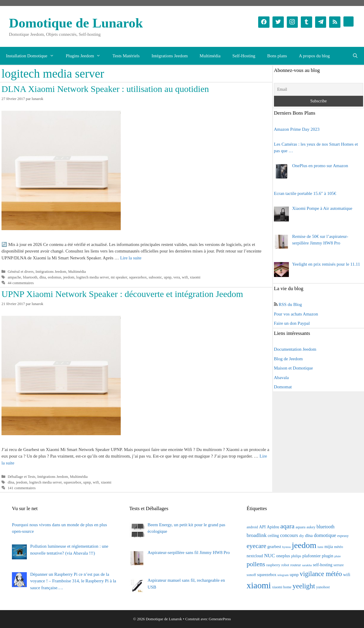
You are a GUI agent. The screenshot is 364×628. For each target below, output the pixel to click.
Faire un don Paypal (292, 323)
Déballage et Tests (22, 477)
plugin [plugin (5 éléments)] (328, 556)
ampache (14, 277)
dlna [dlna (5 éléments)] (309, 535)
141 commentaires (22, 488)
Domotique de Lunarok (76, 23)
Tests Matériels (126, 56)
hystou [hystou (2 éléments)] (286, 547)
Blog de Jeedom (288, 359)
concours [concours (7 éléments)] (289, 535)
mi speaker (119, 277)
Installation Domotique (33, 56)
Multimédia (210, 56)
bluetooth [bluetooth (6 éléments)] (326, 527)
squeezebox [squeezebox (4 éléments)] (267, 575)
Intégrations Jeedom (169, 56)
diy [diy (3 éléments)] (302, 536)
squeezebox (138, 277)
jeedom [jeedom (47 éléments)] (304, 545)
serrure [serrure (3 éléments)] (339, 565)
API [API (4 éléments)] (262, 527)
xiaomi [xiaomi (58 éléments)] (259, 585)
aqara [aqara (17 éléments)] (287, 526)
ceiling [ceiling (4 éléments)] (273, 536)
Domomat (283, 387)
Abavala (281, 378)
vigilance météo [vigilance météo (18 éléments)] (321, 574)
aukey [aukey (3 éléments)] (311, 527)
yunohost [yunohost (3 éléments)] (323, 587)
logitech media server (93, 277)
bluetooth (30, 277)
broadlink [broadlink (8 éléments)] (257, 535)
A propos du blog (315, 56)
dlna (43, 277)
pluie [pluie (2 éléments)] (338, 556)
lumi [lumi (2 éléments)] (320, 547)
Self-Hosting (244, 56)
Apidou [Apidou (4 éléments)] (273, 527)
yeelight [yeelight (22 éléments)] (304, 586)
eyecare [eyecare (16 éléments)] (256, 546)
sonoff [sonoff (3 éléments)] (251, 575)
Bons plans (277, 56)
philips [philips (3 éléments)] (296, 556)
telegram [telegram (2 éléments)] (283, 575)
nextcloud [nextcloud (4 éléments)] (255, 556)
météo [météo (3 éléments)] (338, 547)
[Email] (319, 89)
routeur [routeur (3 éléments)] (296, 565)
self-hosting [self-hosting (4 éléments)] (322, 565)
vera (177, 277)
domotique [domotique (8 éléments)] (325, 535)
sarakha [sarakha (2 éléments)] (307, 565)
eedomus (54, 277)
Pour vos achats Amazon (296, 314)
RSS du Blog (290, 304)
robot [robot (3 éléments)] (285, 565)
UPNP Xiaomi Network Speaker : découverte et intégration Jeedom (122, 294)
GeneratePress (220, 619)
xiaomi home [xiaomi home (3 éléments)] (282, 587)
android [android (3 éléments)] (252, 527)
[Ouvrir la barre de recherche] (355, 56)
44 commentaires (21, 283)
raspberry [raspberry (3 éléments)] (273, 565)
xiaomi (195, 277)
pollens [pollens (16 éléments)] (256, 564)
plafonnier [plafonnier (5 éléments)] (312, 556)
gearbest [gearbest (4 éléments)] (274, 547)
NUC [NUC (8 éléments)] (270, 555)
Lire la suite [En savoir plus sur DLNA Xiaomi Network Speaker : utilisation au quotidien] (131, 258)
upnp (168, 277)
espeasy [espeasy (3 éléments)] (343, 536)
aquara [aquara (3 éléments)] (301, 527)
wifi (185, 277)
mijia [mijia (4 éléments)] (329, 547)
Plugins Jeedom (86, 56)
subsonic (155, 277)
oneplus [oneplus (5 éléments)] (283, 556)
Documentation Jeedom (295, 349)
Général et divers (21, 272)
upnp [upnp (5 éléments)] (294, 575)
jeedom (69, 277)
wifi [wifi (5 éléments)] (347, 575)
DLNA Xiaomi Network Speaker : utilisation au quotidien (105, 89)
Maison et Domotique (293, 368)
